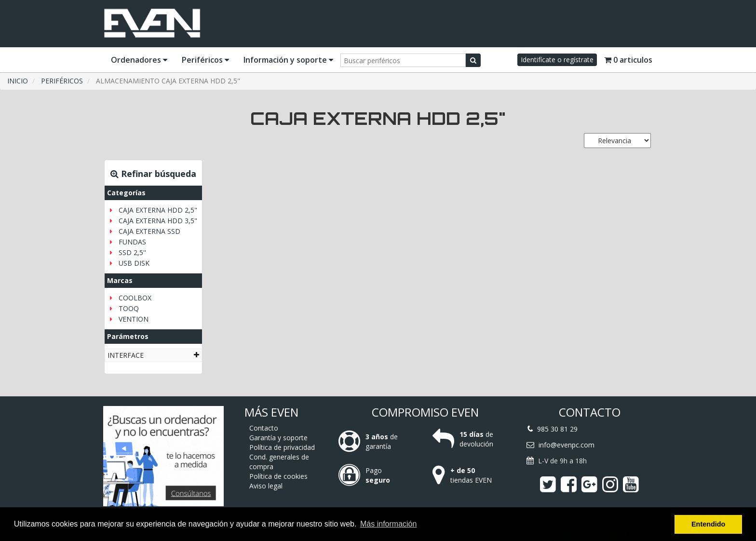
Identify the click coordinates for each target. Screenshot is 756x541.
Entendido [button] (708, 524)
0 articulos (628, 60)
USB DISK (134, 263)
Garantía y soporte (278, 438)
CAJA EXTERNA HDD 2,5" (158, 210)
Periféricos (205, 60)
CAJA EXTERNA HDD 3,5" (158, 221)
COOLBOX (135, 298)
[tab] (153, 355)
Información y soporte (288, 60)
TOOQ (129, 308)
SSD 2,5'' (132, 252)
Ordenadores (139, 60)
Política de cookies (278, 476)
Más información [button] (388, 524)
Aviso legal (266, 486)
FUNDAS (132, 242)
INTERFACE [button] (153, 355)
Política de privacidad (282, 447)
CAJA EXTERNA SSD (149, 231)
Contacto (264, 428)
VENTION (134, 319)
